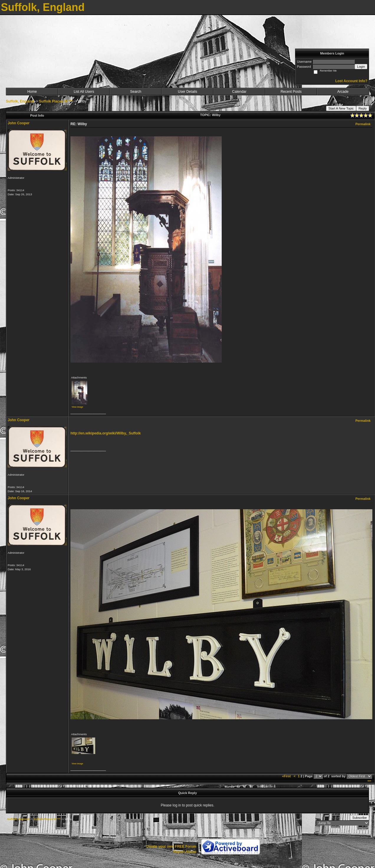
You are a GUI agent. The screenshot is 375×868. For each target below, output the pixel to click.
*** (369, 781)
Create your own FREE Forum (171, 846)
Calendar (239, 92)
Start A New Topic (341, 108)
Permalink (363, 124)
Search (136, 92)
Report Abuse (185, 852)
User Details (187, 92)
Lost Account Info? (351, 81)
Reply (363, 108)
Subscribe (360, 818)
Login (361, 67)
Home (32, 92)
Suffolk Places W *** (56, 101)
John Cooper (19, 123)
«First (287, 776)
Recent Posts (291, 92)
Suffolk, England (20, 101)
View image (77, 407)
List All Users (84, 92)
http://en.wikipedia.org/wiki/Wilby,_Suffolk (106, 433)
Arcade (343, 92)
